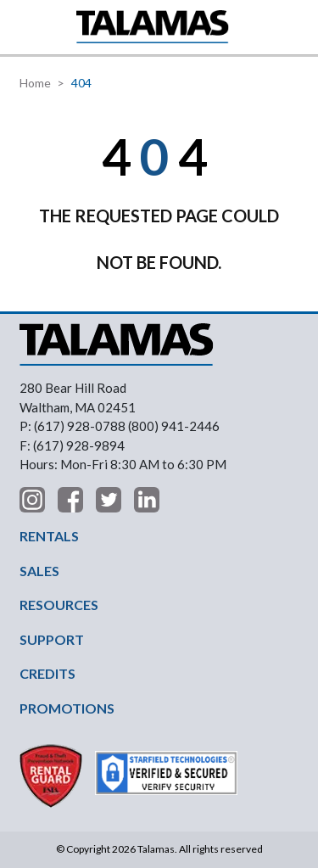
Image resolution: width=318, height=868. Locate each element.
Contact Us (297, 27)
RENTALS (49, 536)
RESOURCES (59, 605)
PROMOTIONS (67, 708)
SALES (39, 571)
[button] (23, 27)
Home (35, 83)
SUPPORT (52, 639)
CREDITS (47, 673)
